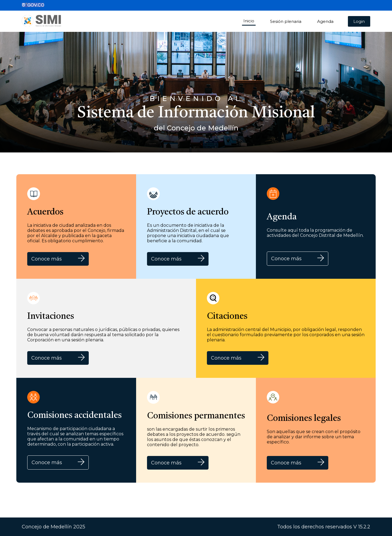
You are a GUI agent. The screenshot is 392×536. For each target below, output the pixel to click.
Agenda (325, 21)
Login (359, 21)
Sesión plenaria (286, 21)
